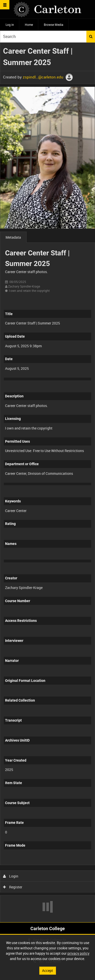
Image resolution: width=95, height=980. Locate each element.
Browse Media (54, 25)
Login (11, 876)
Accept (48, 971)
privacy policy (78, 953)
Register (13, 887)
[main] (48, 482)
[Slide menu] (5, 5)
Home (29, 25)
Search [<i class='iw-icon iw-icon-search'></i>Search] (91, 36)
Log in (10, 25)
